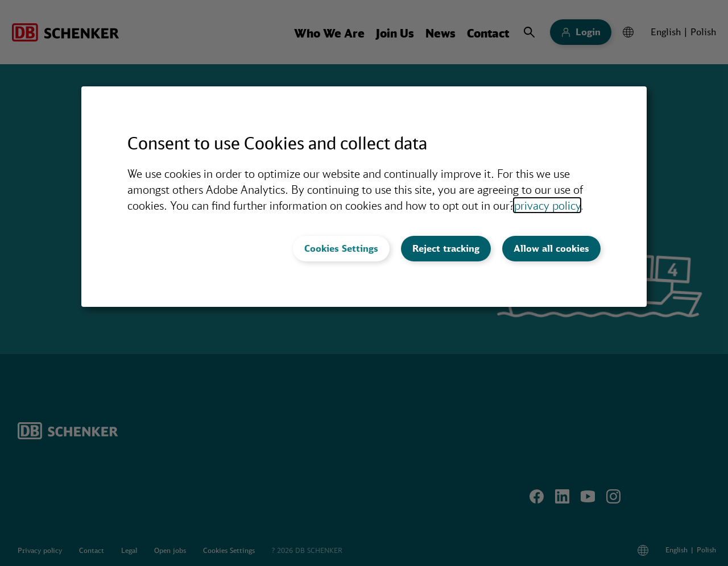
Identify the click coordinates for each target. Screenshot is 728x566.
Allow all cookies (551, 248)
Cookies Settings (341, 248)
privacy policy (547, 205)
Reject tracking (446, 248)
